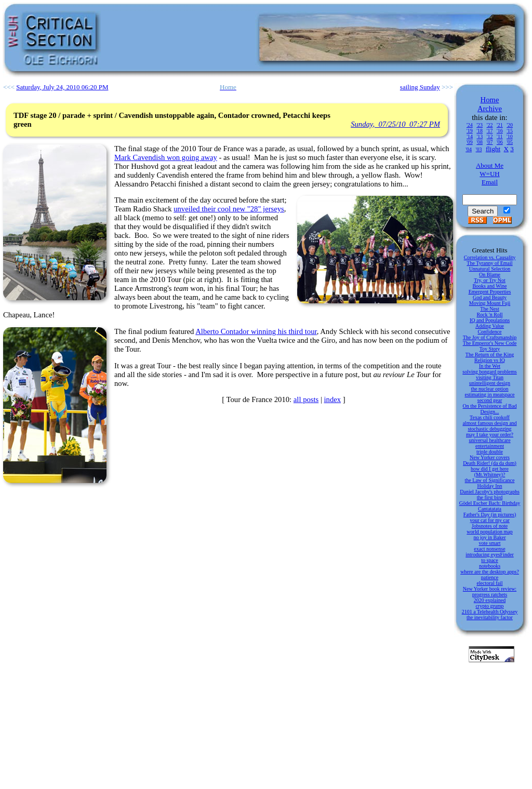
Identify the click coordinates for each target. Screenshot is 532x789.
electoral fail (489, 583)
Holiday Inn (489, 486)
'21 (500, 125)
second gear (490, 400)
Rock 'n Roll (489, 315)
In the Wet (490, 366)
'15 (510, 131)
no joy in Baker (490, 537)
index (333, 399)
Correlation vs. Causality (490, 257)
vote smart (490, 543)
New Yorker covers (490, 457)
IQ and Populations (490, 320)
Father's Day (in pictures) (490, 514)
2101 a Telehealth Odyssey (490, 612)
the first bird (490, 497)
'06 (500, 142)
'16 (500, 131)
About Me (490, 165)
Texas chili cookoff (490, 417)
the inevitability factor (490, 617)
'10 (510, 136)
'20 (510, 125)
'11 (500, 136)
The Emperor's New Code (490, 343)
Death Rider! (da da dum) (490, 463)
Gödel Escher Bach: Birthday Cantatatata (490, 506)
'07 (490, 142)
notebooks (490, 566)
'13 (480, 136)
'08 (480, 142)
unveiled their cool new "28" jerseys (229, 209)
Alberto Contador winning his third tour (256, 331)
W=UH (489, 174)
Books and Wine (489, 286)
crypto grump (489, 606)
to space (490, 560)
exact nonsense (489, 549)
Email (490, 182)
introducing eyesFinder (489, 554)
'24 (470, 125)
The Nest (489, 309)
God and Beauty (490, 297)
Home (490, 100)
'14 (470, 136)
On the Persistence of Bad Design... (490, 409)
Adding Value (490, 326)
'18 (480, 131)
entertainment (490, 446)
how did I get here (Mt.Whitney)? (490, 472)
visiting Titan (490, 377)
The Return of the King (490, 355)
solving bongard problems (489, 372)
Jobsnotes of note (490, 526)
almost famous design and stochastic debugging (489, 426)
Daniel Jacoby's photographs (490, 492)
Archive (490, 109)
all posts (306, 399)
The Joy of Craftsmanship (490, 337)
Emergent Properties (490, 292)
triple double (490, 452)
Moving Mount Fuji (490, 303)
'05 (510, 142)
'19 (470, 131)
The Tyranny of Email (489, 263)
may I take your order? (490, 434)
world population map (489, 532)
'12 (490, 136)
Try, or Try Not (490, 280)
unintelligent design (490, 383)
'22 (490, 125)
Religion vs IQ (490, 360)
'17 (490, 131)
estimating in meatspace (489, 394)
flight (493, 149)
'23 (480, 125)
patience (490, 577)
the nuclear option (489, 389)
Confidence (489, 332)
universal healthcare (489, 440)
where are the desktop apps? (490, 572)
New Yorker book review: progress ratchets (490, 592)
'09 (470, 142)
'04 (469, 149)
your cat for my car (490, 520)
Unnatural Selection (490, 269)
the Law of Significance (490, 480)
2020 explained (490, 600)
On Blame (490, 275)
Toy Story (490, 349)
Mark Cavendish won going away (166, 157)
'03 (479, 149)
